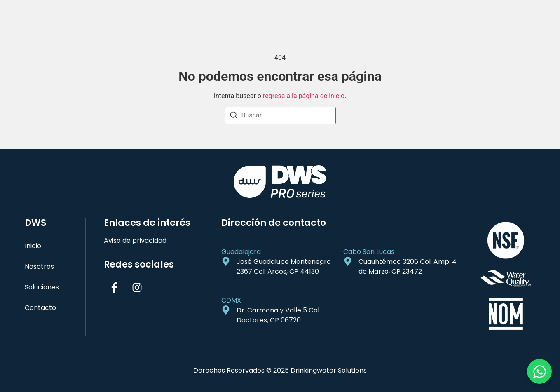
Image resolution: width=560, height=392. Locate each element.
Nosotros (39, 266)
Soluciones (42, 287)
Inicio (33, 246)
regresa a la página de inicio (304, 96)
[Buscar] (234, 116)
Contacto (40, 308)
